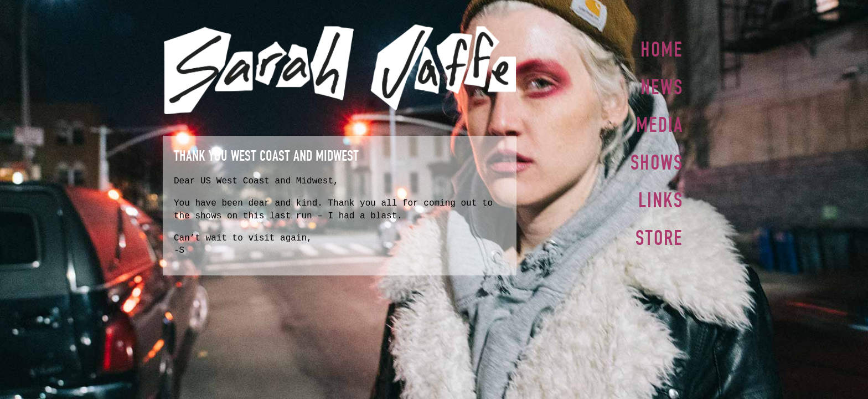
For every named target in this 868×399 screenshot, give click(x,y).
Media (660, 122)
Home (662, 49)
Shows (657, 159)
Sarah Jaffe (340, 69)
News (662, 86)
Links (661, 196)
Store (659, 232)
